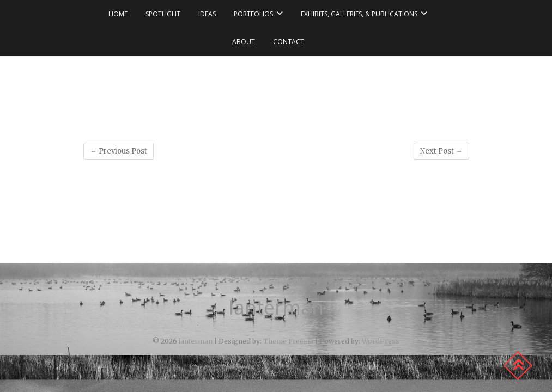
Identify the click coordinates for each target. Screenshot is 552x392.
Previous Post (119, 151)
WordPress (381, 341)
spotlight (163, 14)
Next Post (441, 151)
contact (289, 42)
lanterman (276, 308)
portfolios (253, 14)
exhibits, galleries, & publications (359, 14)
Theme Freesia (288, 341)
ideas (207, 14)
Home (118, 14)
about (244, 42)
